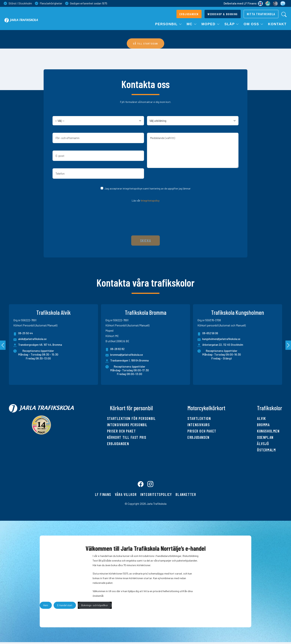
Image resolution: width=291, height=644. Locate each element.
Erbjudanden (118, 444)
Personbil (169, 24)
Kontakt (277, 24)
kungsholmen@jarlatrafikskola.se (221, 340)
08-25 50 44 (23, 334)
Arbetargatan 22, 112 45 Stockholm (225, 345)
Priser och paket (122, 431)
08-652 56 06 (208, 334)
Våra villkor (126, 496)
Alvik (261, 418)
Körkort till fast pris (127, 437)
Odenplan (265, 437)
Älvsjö (263, 444)
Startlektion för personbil (131, 418)
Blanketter (186, 496)
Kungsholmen (268, 431)
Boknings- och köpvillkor (95, 607)
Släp (232, 24)
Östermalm (266, 450)
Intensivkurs (199, 425)
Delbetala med (243, 4)
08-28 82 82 (115, 350)
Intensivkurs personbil (127, 425)
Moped (211, 24)
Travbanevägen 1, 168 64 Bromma (131, 361)
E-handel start (65, 607)
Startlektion (199, 418)
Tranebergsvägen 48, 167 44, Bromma (42, 345)
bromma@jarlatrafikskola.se (126, 355)
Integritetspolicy (150, 200)
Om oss (254, 24)
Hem (46, 607)
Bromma (263, 425)
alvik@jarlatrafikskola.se (32, 340)
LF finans (103, 496)
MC (192, 24)
